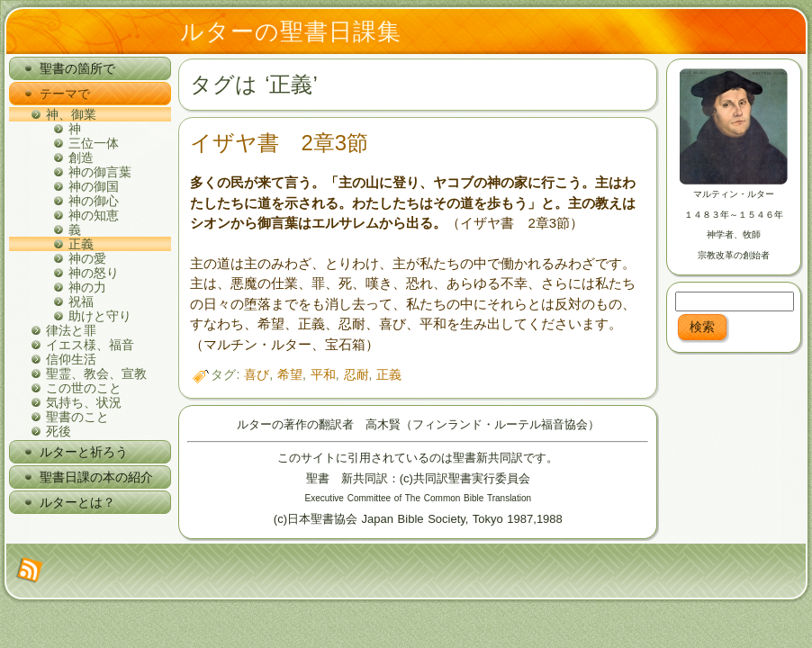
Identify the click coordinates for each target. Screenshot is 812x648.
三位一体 (94, 143)
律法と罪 (71, 330)
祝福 (81, 301)
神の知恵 (94, 215)
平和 (323, 374)
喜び (257, 374)
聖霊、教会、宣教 (96, 373)
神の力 (87, 287)
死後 (59, 431)
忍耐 (356, 374)
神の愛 (87, 258)
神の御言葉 (100, 172)
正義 (81, 244)
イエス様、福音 (90, 345)
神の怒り (94, 273)
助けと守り (100, 316)
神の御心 (94, 201)
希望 (290, 374)
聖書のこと (77, 417)
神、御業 (71, 114)
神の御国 (94, 186)
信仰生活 (71, 359)
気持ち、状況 (84, 402)
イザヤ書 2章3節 (279, 143)
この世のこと (84, 388)
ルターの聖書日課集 (291, 31)
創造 (81, 157)
